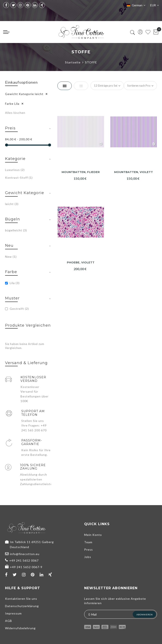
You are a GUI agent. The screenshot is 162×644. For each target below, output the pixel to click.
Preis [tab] (10, 128)
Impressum (13, 613)
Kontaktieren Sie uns (21, 599)
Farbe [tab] (11, 272)
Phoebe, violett (81, 262)
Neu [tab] (9, 246)
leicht (12, 204)
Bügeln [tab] (13, 219)
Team (88, 542)
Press (88, 549)
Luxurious (15, 170)
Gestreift (17, 309)
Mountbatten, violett (134, 172)
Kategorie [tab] (15, 159)
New (11, 257)
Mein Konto (93, 535)
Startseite (73, 62)
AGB (9, 621)
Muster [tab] (12, 298)
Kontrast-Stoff (19, 178)
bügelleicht (16, 230)
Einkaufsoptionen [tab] (21, 82)
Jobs (88, 557)
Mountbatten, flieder (81, 172)
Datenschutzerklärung (22, 606)
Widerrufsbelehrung (20, 628)
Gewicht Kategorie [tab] (25, 193)
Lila (12, 283)
